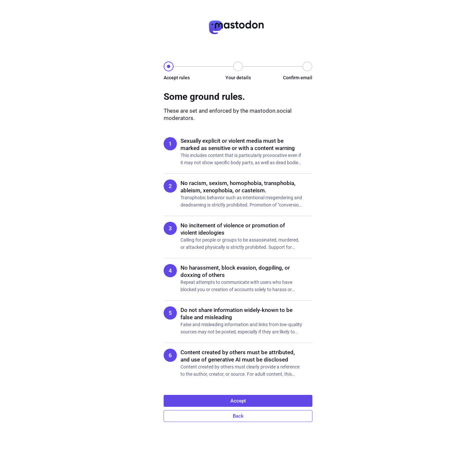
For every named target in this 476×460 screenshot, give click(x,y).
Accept (238, 401)
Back (238, 416)
